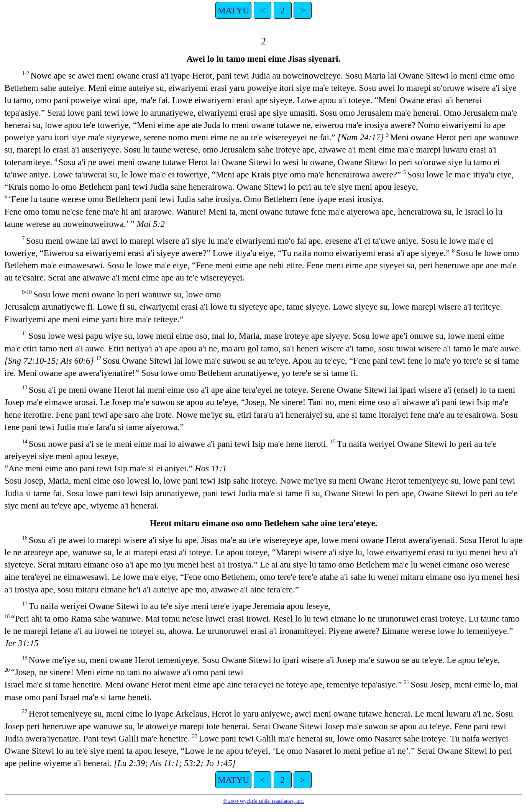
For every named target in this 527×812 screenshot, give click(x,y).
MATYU (233, 10)
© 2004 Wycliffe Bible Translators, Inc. (263, 801)
